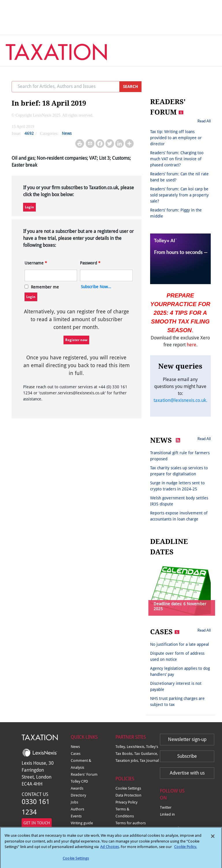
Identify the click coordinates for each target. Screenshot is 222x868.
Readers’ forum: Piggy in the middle (176, 213)
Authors (78, 809)
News (67, 133)
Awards (77, 788)
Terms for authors (131, 823)
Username (36, 263)
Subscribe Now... (96, 287)
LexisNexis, (136, 747)
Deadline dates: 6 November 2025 (180, 606)
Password (90, 263)
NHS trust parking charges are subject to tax (177, 701)
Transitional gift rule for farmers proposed (180, 456)
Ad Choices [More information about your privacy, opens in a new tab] (110, 850)
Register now (76, 340)
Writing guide (82, 823)
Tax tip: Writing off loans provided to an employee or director (176, 138)
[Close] (213, 840)
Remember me (45, 287)
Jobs (74, 802)
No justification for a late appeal (180, 644)
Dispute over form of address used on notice (177, 656)
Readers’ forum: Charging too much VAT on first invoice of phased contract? (177, 159)
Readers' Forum (84, 774)
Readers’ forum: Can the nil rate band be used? (179, 177)
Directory (78, 795)
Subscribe (187, 756)
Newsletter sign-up (187, 739)
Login (29, 207)
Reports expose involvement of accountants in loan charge (179, 516)
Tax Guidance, (146, 754)
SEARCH (130, 87)
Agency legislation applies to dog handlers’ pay (180, 671)
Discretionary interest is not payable (176, 686)
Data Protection (128, 795)
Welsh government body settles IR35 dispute (179, 501)
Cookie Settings (128, 788)
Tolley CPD (79, 781)
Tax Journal (149, 761)
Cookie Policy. (185, 850)
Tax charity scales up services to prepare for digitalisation (179, 471)
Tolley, (121, 747)
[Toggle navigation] (205, 48)
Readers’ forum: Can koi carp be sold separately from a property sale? (179, 195)
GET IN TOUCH (37, 823)
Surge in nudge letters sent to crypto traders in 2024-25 (177, 486)
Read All (204, 121)
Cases (76, 754)
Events (76, 816)
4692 (29, 133)
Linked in (167, 814)
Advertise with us (187, 773)
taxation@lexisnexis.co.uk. (180, 400)
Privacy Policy (126, 802)
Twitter (166, 807)
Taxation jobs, (128, 761)
